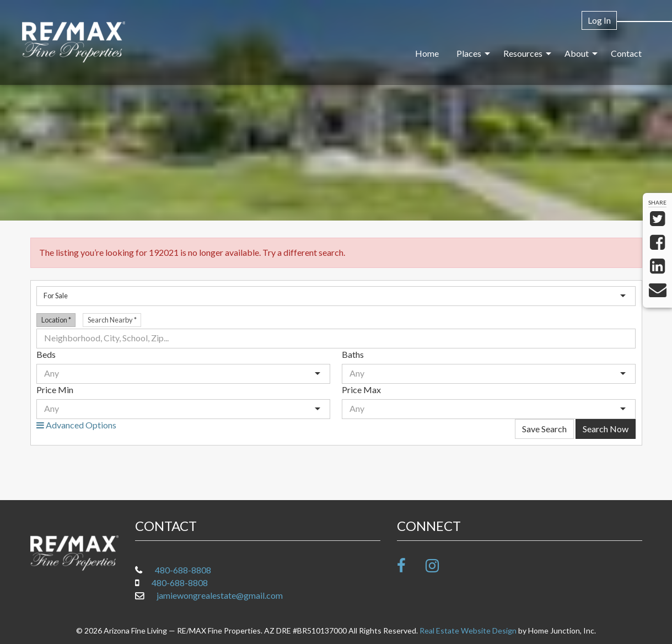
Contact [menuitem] (626, 53)
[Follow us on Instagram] (439, 565)
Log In (599, 20)
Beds (46, 354)
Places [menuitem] (469, 53)
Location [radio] (56, 320)
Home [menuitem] (427, 53)
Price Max (361, 390)
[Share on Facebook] (657, 245)
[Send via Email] (658, 293)
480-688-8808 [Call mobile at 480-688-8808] (180, 583)
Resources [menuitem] (523, 53)
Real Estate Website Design (468, 630)
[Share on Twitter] (657, 221)
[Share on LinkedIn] (657, 269)
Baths (353, 354)
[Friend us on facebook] (410, 565)
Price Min (55, 390)
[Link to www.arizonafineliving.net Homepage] (74, 42)
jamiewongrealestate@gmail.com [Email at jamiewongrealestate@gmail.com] (220, 595)
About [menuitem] (577, 53)
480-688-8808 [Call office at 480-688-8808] (183, 570)
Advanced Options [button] (76, 425)
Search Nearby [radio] (112, 320)
